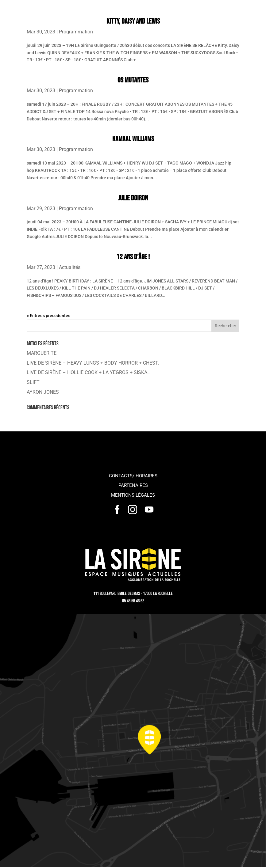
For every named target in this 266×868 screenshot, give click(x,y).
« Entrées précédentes (48, 316)
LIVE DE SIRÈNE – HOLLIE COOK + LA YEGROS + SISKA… (89, 372)
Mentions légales (133, 495)
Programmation (76, 32)
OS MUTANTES (133, 80)
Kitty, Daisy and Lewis (133, 21)
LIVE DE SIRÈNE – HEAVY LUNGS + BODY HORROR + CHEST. (93, 363)
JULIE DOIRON (133, 198)
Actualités (70, 267)
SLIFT (33, 382)
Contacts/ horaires (133, 476)
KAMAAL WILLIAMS (133, 139)
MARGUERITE (42, 353)
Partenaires (133, 485)
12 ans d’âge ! (133, 257)
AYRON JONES (43, 392)
